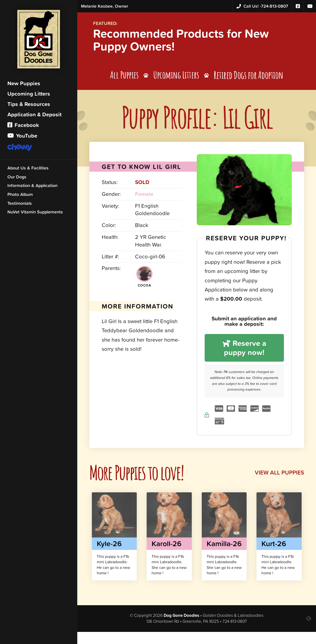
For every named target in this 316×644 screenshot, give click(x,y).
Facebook (23, 126)
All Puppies (125, 76)
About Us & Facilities (28, 169)
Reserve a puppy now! (245, 349)
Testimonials (20, 204)
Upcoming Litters (29, 95)
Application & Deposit (34, 116)
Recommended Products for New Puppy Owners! (187, 41)
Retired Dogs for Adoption (250, 76)
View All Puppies (279, 474)
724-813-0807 (262, 6)
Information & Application (32, 187)
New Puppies (24, 85)
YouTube (22, 137)
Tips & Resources (29, 105)
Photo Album (20, 196)
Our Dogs (17, 178)
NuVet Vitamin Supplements (35, 213)
